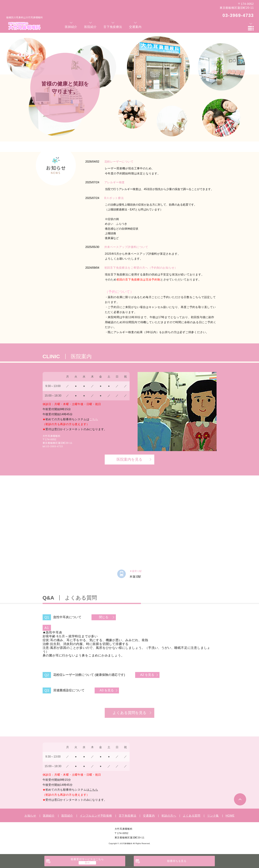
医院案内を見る (129, 459)
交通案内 (149, 816)
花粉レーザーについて (119, 162)
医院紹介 (67, 816)
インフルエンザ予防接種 (96, 816)
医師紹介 (49, 816)
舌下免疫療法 (128, 816)
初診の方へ (169, 816)
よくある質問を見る (129, 713)
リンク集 (213, 816)
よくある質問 (192, 816)
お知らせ (30, 816)
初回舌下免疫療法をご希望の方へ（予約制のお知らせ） (141, 268)
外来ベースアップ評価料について (126, 247)
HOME (230, 816)
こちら (94, 419)
